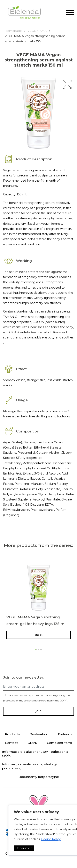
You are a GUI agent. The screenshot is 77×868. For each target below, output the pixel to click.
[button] (67, 84)
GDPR (64, 701)
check (38, 635)
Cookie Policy (51, 839)
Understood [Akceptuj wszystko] (24, 848)
